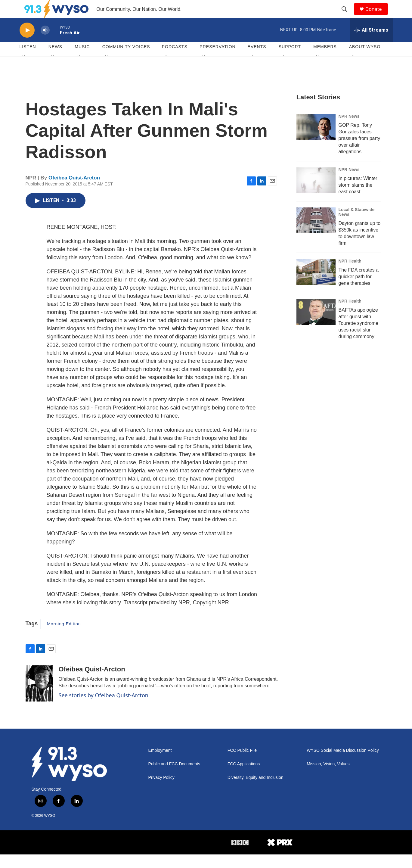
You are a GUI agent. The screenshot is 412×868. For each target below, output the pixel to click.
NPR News (349, 130)
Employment (160, 764)
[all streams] (371, 44)
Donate (377, 16)
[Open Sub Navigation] (24, 70)
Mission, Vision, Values (328, 778)
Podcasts (175, 60)
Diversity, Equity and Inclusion (256, 791)
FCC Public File (242, 764)
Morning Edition (64, 637)
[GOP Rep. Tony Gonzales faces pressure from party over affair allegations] (316, 141)
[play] (27, 44)
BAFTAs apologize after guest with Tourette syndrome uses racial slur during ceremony (359, 337)
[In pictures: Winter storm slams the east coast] (316, 194)
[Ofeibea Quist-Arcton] (39, 697)
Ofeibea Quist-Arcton (74, 191)
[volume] (45, 44)
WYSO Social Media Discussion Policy (343, 764)
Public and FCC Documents (174, 778)
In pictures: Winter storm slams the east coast (358, 199)
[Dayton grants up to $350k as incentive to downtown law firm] (316, 234)
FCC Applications (244, 778)
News (55, 60)
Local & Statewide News (357, 226)
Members (325, 60)
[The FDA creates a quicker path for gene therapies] (316, 285)
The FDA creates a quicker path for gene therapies (359, 290)
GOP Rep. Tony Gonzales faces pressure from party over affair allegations (359, 152)
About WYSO (365, 60)
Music (82, 60)
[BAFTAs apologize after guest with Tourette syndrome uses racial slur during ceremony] (316, 325)
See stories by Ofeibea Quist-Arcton (104, 709)
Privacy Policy (161, 791)
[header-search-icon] (347, 16)
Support (290, 60)
